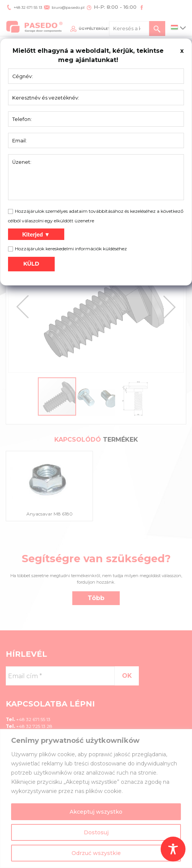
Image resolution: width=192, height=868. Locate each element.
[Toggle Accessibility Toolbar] (173, 849)
